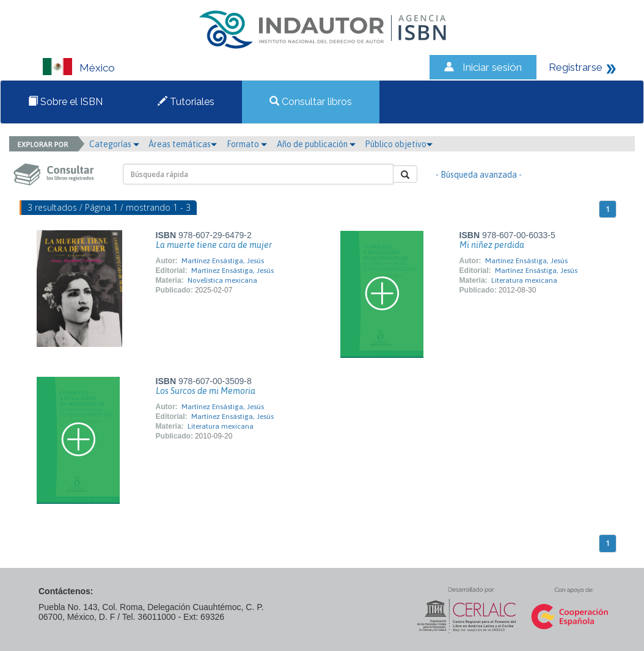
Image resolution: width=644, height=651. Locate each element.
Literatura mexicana (524, 280)
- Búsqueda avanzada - (479, 175)
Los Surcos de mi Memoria (206, 391)
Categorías (114, 144)
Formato (247, 144)
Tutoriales (186, 102)
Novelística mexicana (222, 280)
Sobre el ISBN (65, 102)
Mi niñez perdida (492, 245)
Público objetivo (399, 144)
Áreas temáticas (183, 144)
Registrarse (576, 67)
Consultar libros (311, 102)
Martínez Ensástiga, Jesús (223, 261)
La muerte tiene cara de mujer (214, 245)
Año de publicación (316, 144)
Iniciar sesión (492, 67)
